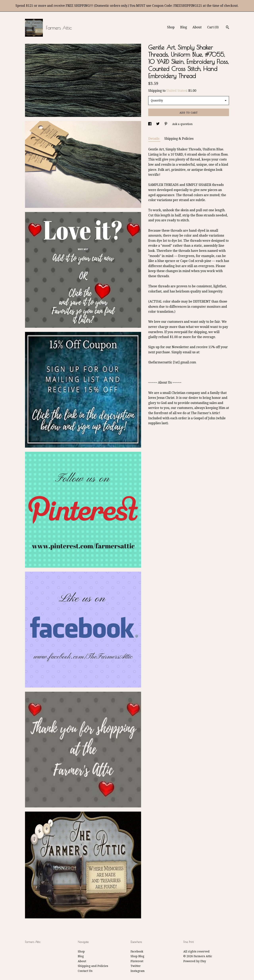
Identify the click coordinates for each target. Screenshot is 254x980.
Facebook (137, 951)
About (197, 27)
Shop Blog (137, 956)
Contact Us (85, 971)
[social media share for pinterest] (166, 124)
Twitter (136, 966)
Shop (171, 27)
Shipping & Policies (179, 139)
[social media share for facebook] (150, 124)
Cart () (213, 27)
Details (154, 139)
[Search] (228, 28)
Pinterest (137, 961)
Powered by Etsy (195, 961)
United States (176, 91)
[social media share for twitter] (158, 124)
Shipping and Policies (93, 966)
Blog (184, 27)
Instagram (138, 971)
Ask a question (182, 124)
